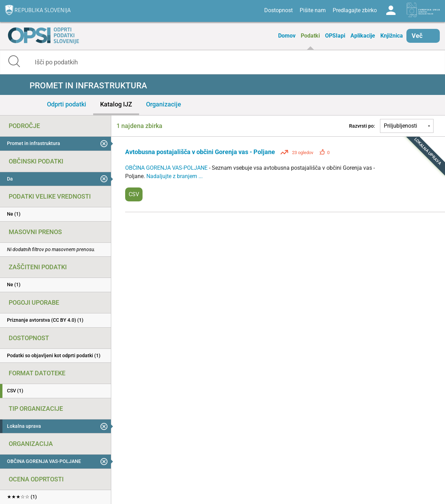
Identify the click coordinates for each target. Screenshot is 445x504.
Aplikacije (363, 36)
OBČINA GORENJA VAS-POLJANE (167, 168)
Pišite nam (313, 10)
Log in (391, 10)
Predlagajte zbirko (355, 10)
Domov (287, 36)
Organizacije (164, 104)
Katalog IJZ (116, 104)
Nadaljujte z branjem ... (175, 176)
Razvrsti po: (362, 126)
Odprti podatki (67, 104)
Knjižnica (392, 36)
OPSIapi (335, 36)
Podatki (310, 36)
